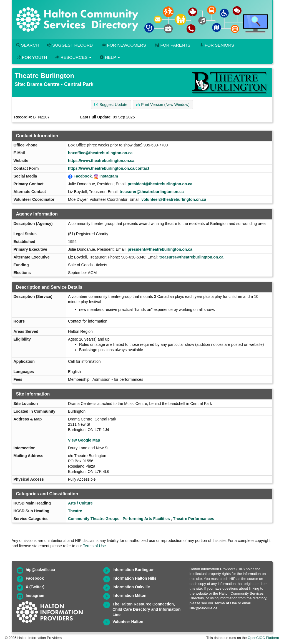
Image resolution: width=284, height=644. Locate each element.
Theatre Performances (193, 519)
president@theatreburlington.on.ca (160, 184)
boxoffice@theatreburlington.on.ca (100, 153)
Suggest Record (70, 45)
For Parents (172, 45)
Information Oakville (131, 587)
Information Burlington (134, 570)
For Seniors (217, 45)
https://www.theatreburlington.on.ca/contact (109, 168)
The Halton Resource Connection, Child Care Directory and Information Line (146, 609)
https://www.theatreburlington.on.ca (101, 161)
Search (27, 45)
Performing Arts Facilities (146, 519)
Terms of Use (94, 546)
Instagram (109, 176)
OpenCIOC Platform (263, 638)
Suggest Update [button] (111, 105)
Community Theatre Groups (94, 519)
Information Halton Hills (134, 578)
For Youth (32, 57)
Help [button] (110, 57)
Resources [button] (73, 57)
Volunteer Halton (128, 622)
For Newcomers (124, 45)
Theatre (75, 511)
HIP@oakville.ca (203, 608)
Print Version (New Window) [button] (163, 105)
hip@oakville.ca (40, 570)
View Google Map (84, 440)
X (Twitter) (35, 587)
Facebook (83, 176)
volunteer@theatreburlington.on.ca (174, 199)
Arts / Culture (80, 503)
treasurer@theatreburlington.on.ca (152, 192)
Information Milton (129, 595)
